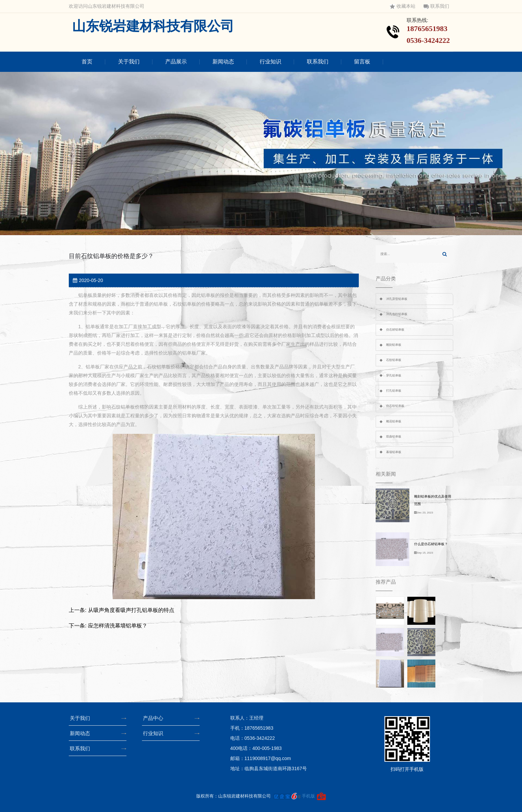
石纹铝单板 (394, 360)
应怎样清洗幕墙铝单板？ (118, 626)
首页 (87, 62)
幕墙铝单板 (394, 452)
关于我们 (129, 62)
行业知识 (270, 62)
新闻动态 (223, 62)
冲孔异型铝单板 (397, 299)
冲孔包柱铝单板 (397, 314)
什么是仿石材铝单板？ (431, 544)
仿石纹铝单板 (395, 406)
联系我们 (436, 6)
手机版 (308, 796)
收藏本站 (403, 6)
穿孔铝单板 (394, 375)
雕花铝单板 (394, 421)
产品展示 (176, 62)
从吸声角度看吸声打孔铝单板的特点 (131, 610)
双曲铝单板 (394, 437)
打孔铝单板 (394, 391)
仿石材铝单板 (395, 330)
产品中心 (155, 718)
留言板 (362, 62)
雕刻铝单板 (394, 345)
